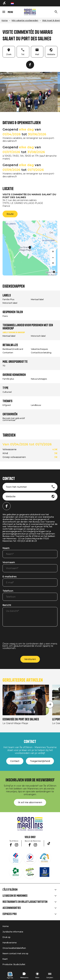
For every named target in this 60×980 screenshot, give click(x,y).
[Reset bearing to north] (53, 263)
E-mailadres (10, 577)
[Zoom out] (53, 257)
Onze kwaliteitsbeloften (14, 948)
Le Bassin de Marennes (15, 896)
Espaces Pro (10, 914)
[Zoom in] (53, 251)
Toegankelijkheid (40, 761)
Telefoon (8, 591)
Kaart (5, 959)
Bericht (7, 605)
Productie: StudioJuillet (14, 964)
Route (10, 214)
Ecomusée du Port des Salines (21, 719)
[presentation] (27, 636)
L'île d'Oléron (10, 890)
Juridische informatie (13, 932)
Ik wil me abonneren (30, 802)
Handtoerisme (10, 943)
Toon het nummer (16, 487)
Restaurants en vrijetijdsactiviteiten (25, 902)
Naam (6, 548)
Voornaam (9, 562)
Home (5, 20)
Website (11, 496)
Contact (15, 761)
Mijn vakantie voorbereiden (25, 20)
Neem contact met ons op (15, 953)
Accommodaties (12, 908)
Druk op (6, 937)
